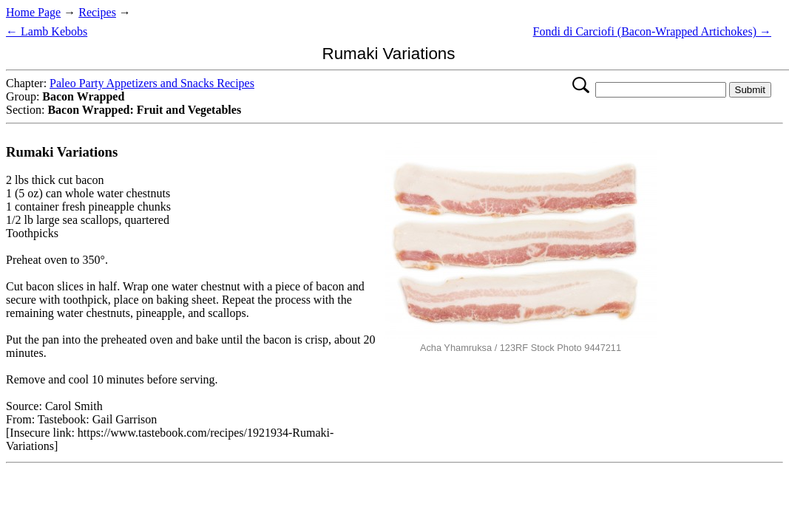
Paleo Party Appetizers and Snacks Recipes (152, 83)
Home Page (33, 12)
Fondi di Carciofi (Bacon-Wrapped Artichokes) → (652, 31)
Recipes (97, 12)
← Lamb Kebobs (47, 31)
